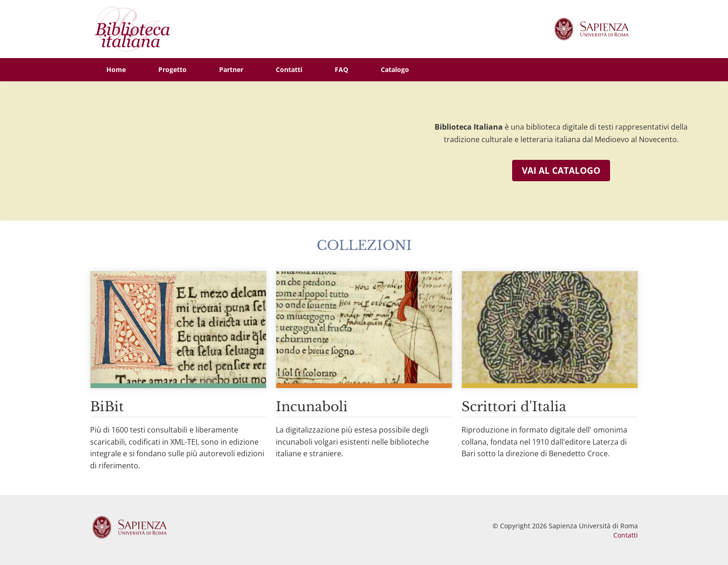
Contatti (626, 535)
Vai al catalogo (561, 171)
